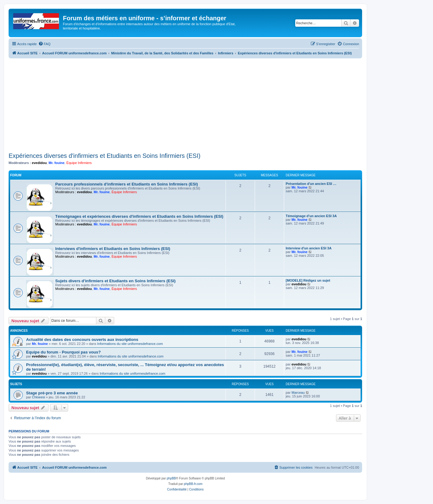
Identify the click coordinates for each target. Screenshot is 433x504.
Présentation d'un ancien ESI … (311, 184)
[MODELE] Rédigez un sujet (308, 280)
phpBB (171, 478)
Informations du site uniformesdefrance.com (130, 344)
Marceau (298, 393)
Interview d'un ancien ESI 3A (309, 248)
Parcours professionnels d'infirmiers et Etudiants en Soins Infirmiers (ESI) (127, 184)
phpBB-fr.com (193, 484)
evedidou (39, 163)
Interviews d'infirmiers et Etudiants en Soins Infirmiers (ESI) (113, 249)
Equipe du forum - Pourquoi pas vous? (63, 352)
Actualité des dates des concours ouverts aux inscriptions (82, 340)
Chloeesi (39, 397)
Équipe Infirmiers (79, 163)
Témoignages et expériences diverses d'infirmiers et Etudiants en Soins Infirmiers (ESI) (139, 216)
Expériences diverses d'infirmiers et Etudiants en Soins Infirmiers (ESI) (104, 156)
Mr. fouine (56, 163)
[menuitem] (44, 44)
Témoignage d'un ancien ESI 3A (311, 216)
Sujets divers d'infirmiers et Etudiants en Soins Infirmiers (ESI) (115, 281)
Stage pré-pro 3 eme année (52, 393)
